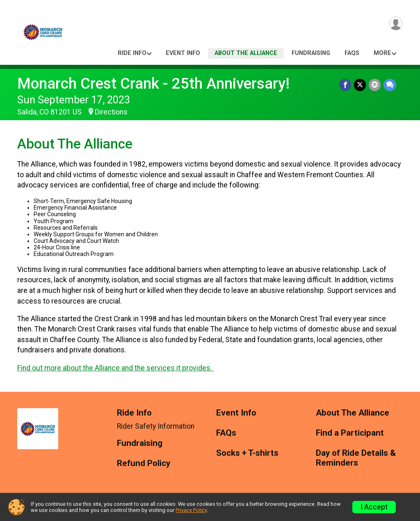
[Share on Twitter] (361, 85)
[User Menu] (395, 24)
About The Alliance (246, 53)
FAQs (352, 53)
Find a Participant (350, 433)
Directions (111, 112)
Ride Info (132, 53)
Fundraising (311, 53)
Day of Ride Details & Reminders (356, 458)
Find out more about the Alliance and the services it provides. (115, 368)
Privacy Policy (191, 510)
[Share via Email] (375, 85)
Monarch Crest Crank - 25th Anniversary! (153, 83)
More (382, 53)
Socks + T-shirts (247, 453)
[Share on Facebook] (346, 85)
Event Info (183, 53)
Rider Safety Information (156, 426)
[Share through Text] (390, 85)
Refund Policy (144, 463)
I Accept (374, 507)
